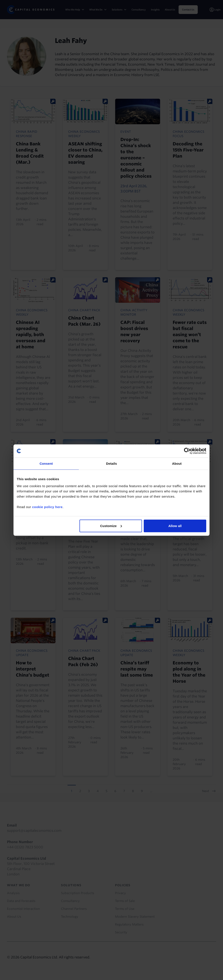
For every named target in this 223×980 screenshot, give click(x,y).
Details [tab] (111, 464)
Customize (111, 526)
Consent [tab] (46, 464)
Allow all (175, 526)
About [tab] (177, 464)
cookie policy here (47, 507)
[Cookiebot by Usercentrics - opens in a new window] (187, 451)
